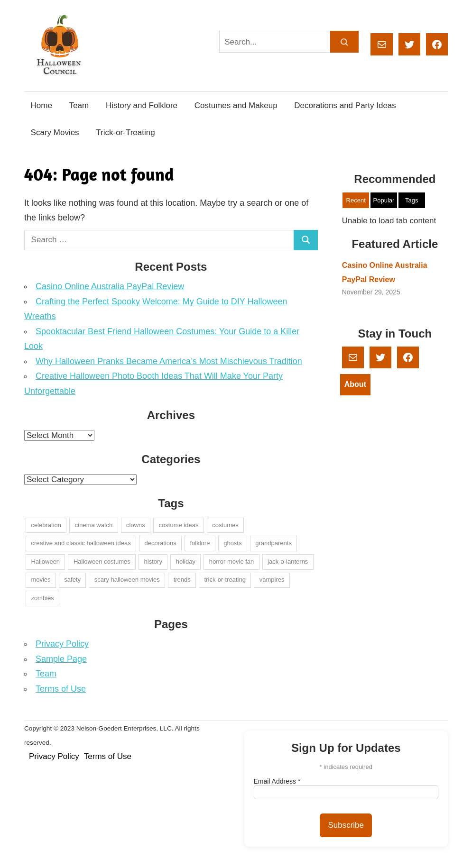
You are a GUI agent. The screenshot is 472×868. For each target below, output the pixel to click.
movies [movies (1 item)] (41, 580)
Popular (384, 200)
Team (79, 105)
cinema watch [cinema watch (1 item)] (94, 525)
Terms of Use (61, 689)
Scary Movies (55, 132)
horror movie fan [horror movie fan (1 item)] (232, 562)
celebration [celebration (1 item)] (46, 525)
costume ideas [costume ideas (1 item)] (179, 525)
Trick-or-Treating (125, 132)
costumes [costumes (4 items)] (225, 525)
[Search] (344, 42)
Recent (356, 200)
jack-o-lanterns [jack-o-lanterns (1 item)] (288, 562)
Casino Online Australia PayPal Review (110, 286)
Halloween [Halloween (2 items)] (45, 562)
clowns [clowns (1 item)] (136, 525)
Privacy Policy (62, 644)
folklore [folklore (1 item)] (200, 543)
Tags (412, 200)
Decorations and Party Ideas (345, 105)
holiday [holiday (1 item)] (186, 562)
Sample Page (61, 659)
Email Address (277, 781)
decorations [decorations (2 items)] (160, 543)
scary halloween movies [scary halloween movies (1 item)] (127, 580)
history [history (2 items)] (153, 562)
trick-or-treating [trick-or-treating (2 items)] (225, 580)
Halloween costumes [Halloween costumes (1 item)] (102, 562)
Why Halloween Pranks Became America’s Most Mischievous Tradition (169, 361)
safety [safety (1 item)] (72, 580)
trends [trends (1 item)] (182, 580)
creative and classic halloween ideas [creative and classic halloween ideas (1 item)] (81, 543)
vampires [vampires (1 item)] (272, 580)
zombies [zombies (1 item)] (42, 598)
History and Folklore (142, 105)
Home (42, 105)
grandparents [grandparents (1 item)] (273, 543)
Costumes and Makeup (236, 105)
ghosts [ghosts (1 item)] (232, 543)
